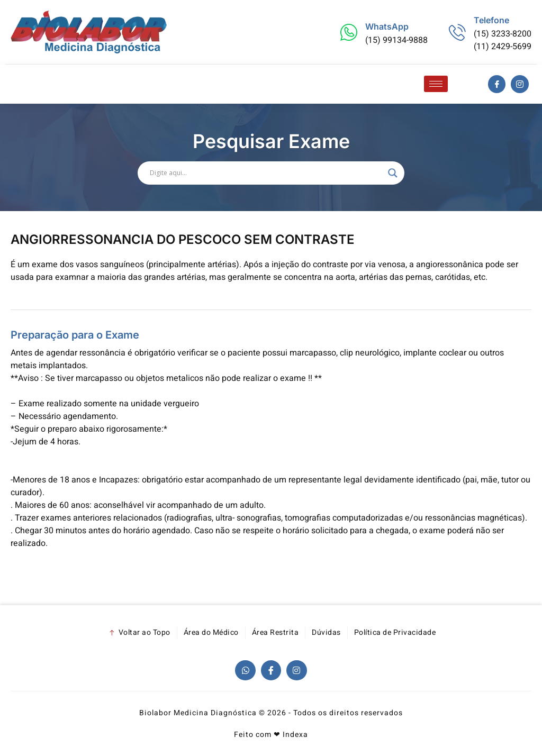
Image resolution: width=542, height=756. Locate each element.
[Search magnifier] (393, 173)
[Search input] (266, 173)
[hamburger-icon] (436, 84)
